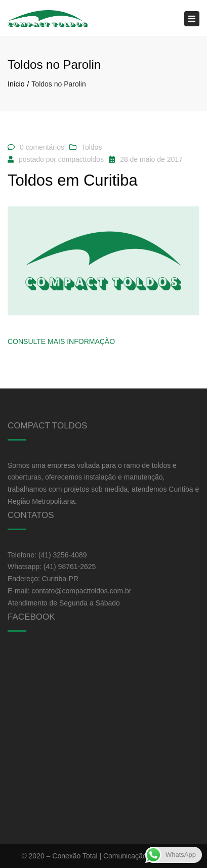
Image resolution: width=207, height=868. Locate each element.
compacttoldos (81, 159)
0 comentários (42, 147)
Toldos (92, 147)
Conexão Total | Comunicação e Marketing (119, 856)
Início (16, 84)
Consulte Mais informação (61, 341)
